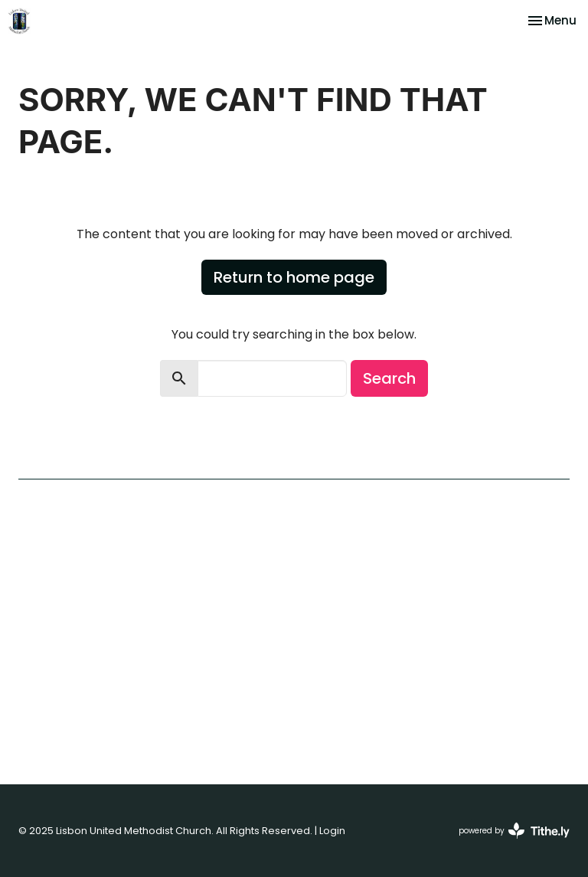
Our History (48, 578)
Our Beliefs (47, 562)
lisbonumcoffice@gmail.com (425, 697)
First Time (115, 453)
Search (389, 378)
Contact (199, 453)
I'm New (39, 546)
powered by (514, 831)
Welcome (44, 530)
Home (39, 453)
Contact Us (49, 594)
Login (332, 831)
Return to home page (294, 277)
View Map (329, 587)
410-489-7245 (384, 676)
